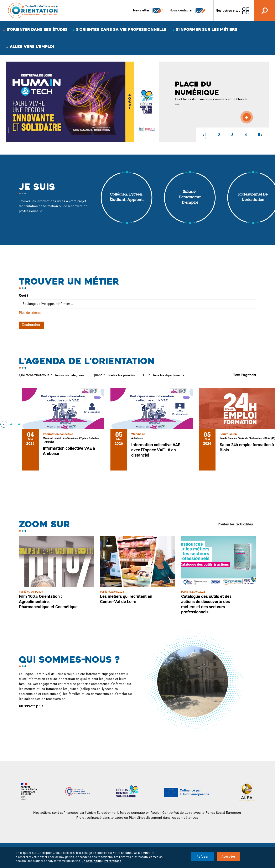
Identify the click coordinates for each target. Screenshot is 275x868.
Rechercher (31, 325)
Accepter (229, 857)
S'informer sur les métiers (207, 29)
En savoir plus (31, 706)
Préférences (113, 861)
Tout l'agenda (245, 375)
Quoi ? (24, 295)
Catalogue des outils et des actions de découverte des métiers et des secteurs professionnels (206, 604)
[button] (203, 135)
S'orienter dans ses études (37, 29)
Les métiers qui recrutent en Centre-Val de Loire (126, 599)
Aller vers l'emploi (32, 46)
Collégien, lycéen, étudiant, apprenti (127, 197)
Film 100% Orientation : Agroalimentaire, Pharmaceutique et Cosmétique (48, 602)
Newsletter (148, 11)
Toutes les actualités (235, 525)
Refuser (203, 857)
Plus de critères (30, 313)
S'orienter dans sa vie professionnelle (121, 29)
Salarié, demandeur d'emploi (190, 197)
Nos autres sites (228, 11)
